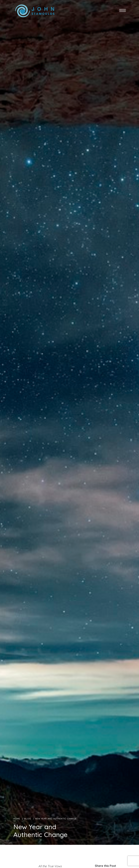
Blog (28, 819)
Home (17, 819)
